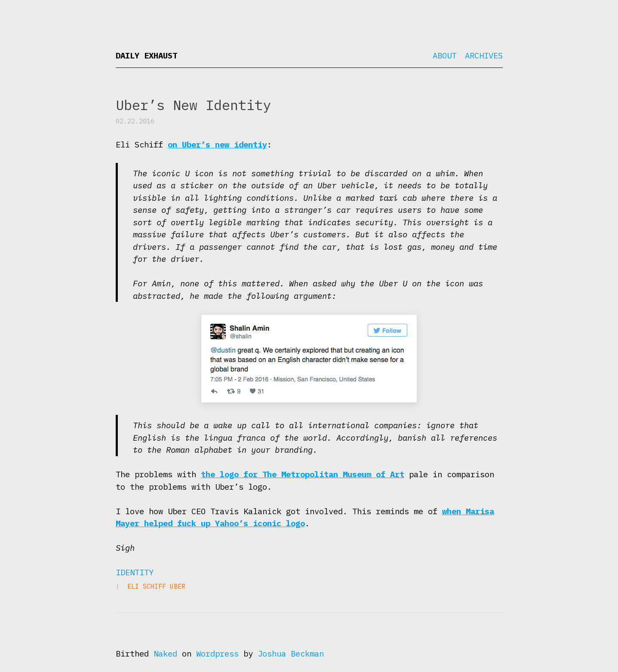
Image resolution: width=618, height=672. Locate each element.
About (444, 55)
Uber (178, 586)
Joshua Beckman (291, 654)
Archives (484, 55)
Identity (135, 572)
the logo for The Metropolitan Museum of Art (303, 474)
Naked (165, 654)
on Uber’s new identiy (217, 144)
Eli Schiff (147, 586)
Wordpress (217, 654)
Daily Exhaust (146, 55)
